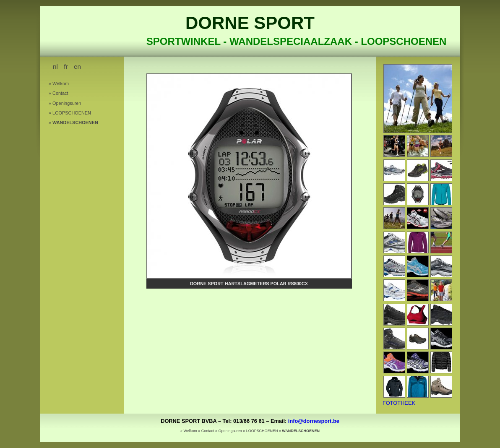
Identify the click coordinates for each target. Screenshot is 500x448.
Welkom (61, 83)
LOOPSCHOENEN (72, 113)
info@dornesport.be (314, 421)
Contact (60, 93)
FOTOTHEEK (399, 403)
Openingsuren (67, 103)
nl (55, 66)
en (77, 66)
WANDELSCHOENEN (75, 122)
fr (66, 66)
